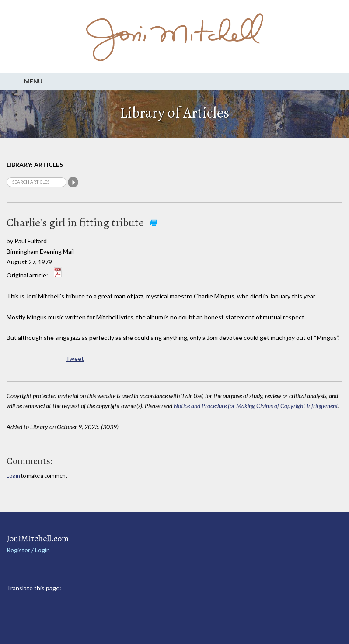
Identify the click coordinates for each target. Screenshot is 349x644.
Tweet (75, 358)
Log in (13, 476)
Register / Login (28, 550)
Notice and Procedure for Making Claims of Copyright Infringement (256, 406)
